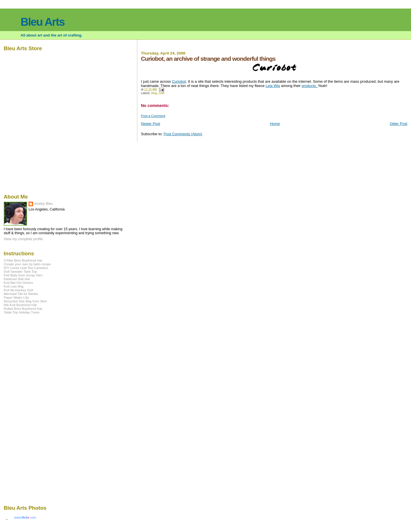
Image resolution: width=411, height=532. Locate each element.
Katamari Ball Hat (17, 279)
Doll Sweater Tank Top (20, 271)
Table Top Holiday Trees (22, 312)
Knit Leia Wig (14, 286)
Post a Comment (153, 116)
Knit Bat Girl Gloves (18, 283)
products (309, 86)
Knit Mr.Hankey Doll (18, 290)
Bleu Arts (43, 22)
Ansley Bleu (44, 204)
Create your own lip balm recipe (27, 264)
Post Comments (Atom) (183, 134)
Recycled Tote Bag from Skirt (25, 301)
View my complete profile (23, 239)
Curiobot (179, 81)
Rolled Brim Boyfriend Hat (23, 309)
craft (162, 93)
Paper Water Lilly (16, 297)
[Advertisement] (21, 409)
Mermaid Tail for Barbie (21, 294)
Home (275, 124)
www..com (25, 517)
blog (154, 93)
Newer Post (151, 124)
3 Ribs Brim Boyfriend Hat (23, 260)
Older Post (399, 124)
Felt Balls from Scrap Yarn (23, 275)
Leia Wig (273, 86)
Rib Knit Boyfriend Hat (20, 305)
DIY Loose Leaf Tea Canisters (26, 268)
